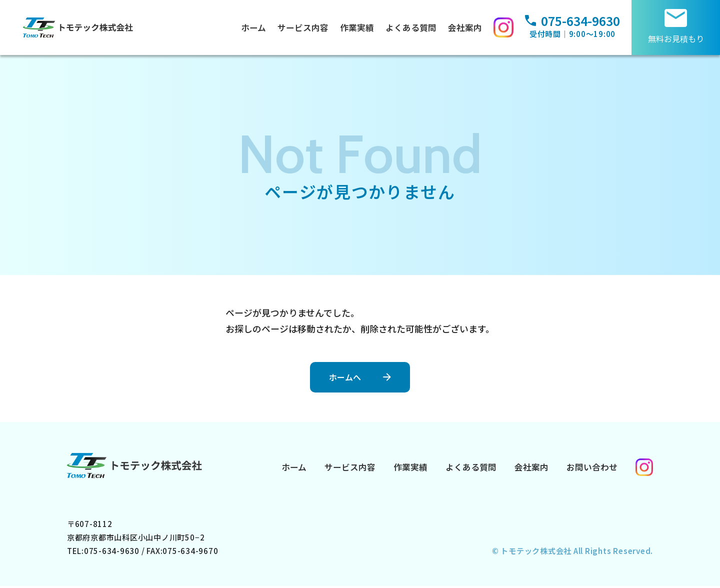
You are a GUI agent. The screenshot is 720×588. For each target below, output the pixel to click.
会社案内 (467, 27)
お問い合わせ (592, 467)
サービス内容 (305, 27)
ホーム (256, 27)
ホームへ (342, 376)
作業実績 (359, 27)
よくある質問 (413, 27)
